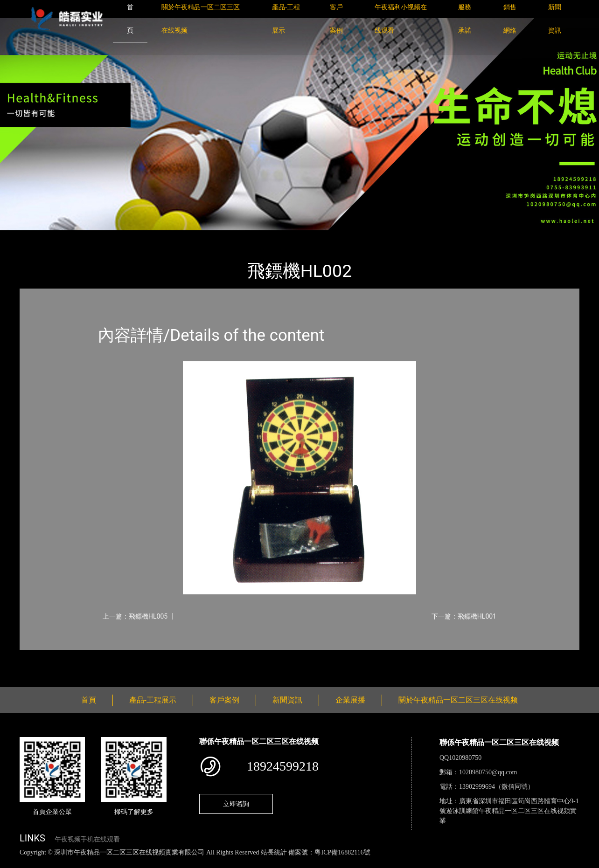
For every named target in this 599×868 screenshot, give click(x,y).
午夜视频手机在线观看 (87, 839)
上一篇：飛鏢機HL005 (135, 616)
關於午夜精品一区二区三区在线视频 (458, 700)
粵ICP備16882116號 (342, 852)
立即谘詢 (236, 804)
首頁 (36, 237)
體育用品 (122, 237)
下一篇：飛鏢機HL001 (464, 616)
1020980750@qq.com (488, 772)
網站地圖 (14, 863)
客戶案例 (224, 700)
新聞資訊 (287, 700)
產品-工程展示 (76, 237)
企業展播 (350, 700)
